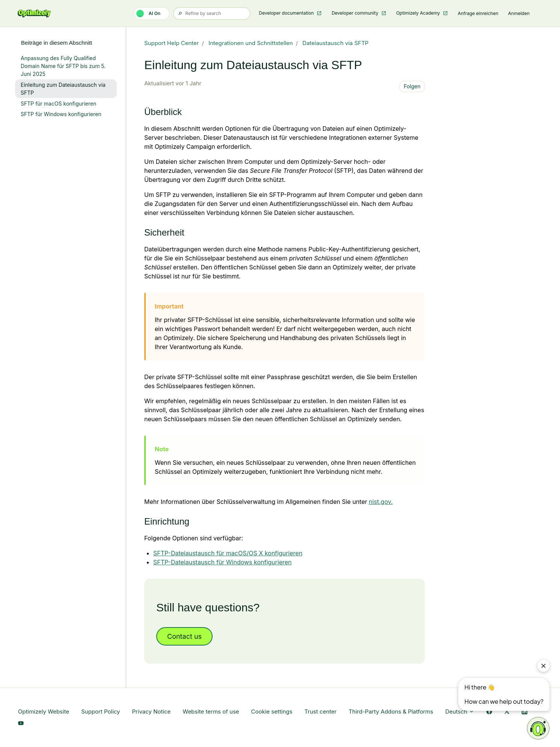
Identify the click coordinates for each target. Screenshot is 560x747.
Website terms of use (211, 711)
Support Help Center (172, 43)
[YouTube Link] (21, 724)
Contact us (184, 636)
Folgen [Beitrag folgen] (412, 86)
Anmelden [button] (519, 13)
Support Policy (100, 711)
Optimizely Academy (419, 13)
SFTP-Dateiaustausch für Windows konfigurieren (223, 562)
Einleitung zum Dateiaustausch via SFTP (63, 89)
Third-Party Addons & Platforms (391, 711)
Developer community (356, 13)
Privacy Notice (151, 711)
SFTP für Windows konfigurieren (61, 114)
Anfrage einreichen (478, 13)
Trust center (320, 711)
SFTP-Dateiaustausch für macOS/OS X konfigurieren (228, 553)
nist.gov (380, 502)
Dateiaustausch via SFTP (335, 43)
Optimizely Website (44, 711)
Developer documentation (287, 13)
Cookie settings (272, 711)
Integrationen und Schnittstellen (251, 43)
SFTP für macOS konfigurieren (58, 104)
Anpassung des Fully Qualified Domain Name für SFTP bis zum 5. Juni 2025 (63, 66)
